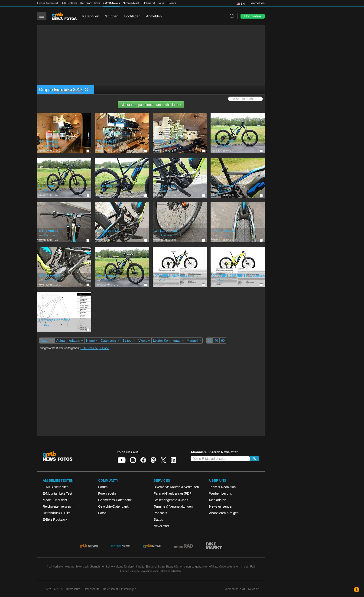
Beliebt (129, 341)
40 (216, 341)
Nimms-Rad (131, 3)
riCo (162, 280)
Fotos (102, 513)
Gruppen (111, 16)
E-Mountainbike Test (57, 493)
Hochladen (132, 16)
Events (172, 3)
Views (144, 341)
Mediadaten (218, 500)
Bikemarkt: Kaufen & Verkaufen (176, 487)
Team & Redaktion (222, 487)
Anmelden (258, 3)
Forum (103, 487)
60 (223, 341)
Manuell (194, 341)
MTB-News (70, 3)
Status (158, 519)
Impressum (73, 589)
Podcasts (160, 513)
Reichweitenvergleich (58, 506)
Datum (47, 341)
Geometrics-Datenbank (115, 500)
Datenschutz (92, 589)
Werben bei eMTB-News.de (242, 589)
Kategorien (91, 16)
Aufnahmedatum (70, 341)
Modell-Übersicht (55, 500)
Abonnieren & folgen (224, 513)
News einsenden (221, 506)
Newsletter (161, 526)
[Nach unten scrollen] (357, 590)
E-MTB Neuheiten (56, 487)
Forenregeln (107, 493)
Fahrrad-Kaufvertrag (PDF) (173, 493)
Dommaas (50, 146)
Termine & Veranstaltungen (173, 506)
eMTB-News (111, 3)
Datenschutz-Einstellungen (120, 589)
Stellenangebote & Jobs (171, 500)
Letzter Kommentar (168, 341)
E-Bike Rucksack (55, 519)
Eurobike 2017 (68, 90)
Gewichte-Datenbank (113, 506)
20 (210, 341)
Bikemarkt (148, 3)
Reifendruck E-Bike (57, 513)
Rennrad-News (90, 3)
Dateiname (110, 341)
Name (92, 341)
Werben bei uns (221, 493)
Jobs (161, 3)
